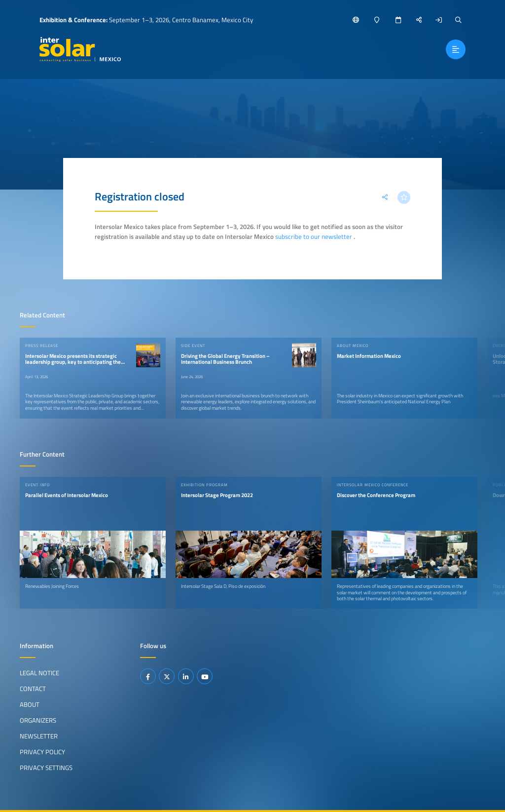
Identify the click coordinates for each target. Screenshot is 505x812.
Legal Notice (39, 673)
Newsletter (39, 736)
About (30, 704)
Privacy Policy (42, 752)
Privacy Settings (46, 768)
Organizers (38, 720)
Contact (33, 689)
